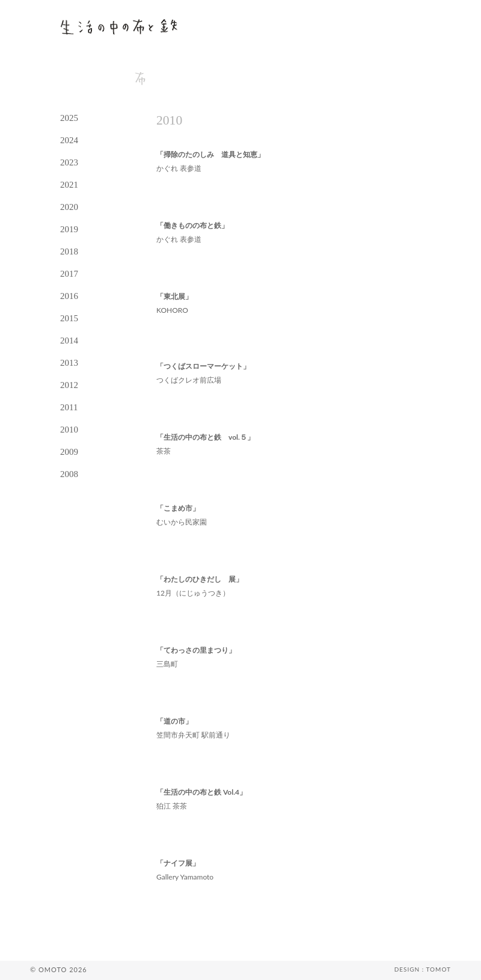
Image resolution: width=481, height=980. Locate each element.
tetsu (195, 79)
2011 (69, 407)
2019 (69, 229)
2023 (69, 162)
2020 (69, 207)
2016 (69, 296)
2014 (69, 341)
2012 (69, 385)
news (79, 79)
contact (264, 79)
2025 (69, 118)
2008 (69, 474)
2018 (69, 251)
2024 (69, 140)
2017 (69, 274)
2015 (69, 318)
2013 (69, 363)
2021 (69, 185)
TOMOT (439, 969)
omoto (402, 27)
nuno (140, 79)
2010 (69, 430)
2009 (69, 452)
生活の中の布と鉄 (119, 27)
